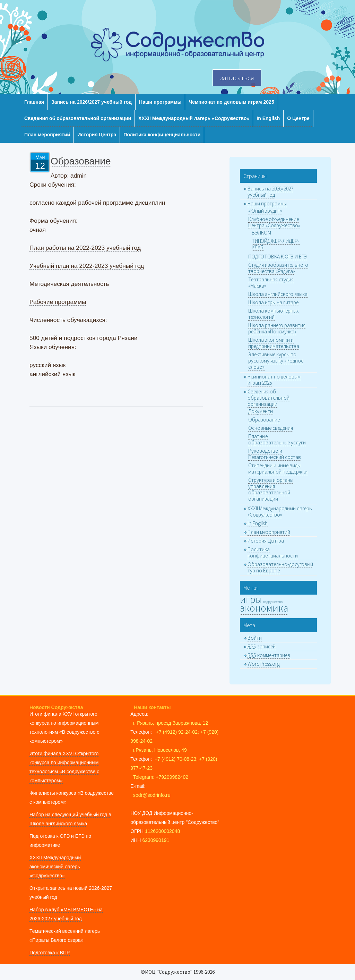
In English (268, 118)
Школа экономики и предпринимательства (274, 343)
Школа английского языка (278, 294)
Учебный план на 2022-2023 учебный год (87, 266)
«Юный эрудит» (265, 211)
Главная (34, 102)
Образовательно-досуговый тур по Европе (280, 567)
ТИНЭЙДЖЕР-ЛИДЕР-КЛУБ (276, 244)
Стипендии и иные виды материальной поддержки (278, 468)
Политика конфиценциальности (162, 135)
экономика (264, 608)
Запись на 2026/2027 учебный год (92, 102)
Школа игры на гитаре (273, 302)
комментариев (269, 655)
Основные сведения (271, 428)
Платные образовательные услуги (277, 439)
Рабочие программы (58, 302)
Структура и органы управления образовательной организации (271, 489)
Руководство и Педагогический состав (275, 454)
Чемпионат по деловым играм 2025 (231, 102)
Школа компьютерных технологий (273, 314)
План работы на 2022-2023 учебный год (85, 248)
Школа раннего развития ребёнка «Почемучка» (277, 328)
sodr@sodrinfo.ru (150, 795)
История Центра (97, 135)
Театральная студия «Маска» (271, 283)
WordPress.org (264, 664)
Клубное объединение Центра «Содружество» (274, 222)
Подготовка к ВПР (50, 953)
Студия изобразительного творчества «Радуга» (278, 268)
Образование (264, 420)
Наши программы (160, 102)
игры (251, 599)
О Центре (298, 118)
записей (262, 646)
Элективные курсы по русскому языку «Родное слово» (276, 361)
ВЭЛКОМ (261, 233)
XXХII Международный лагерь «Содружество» (194, 118)
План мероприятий (47, 135)
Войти (255, 638)
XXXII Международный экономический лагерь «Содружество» (55, 867)
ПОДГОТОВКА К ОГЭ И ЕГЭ (278, 257)
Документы (261, 411)
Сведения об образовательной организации (78, 118)
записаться (237, 78)
